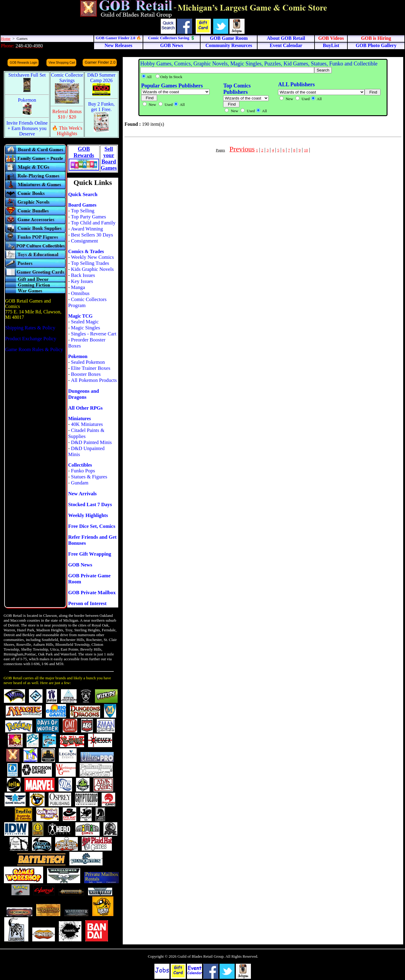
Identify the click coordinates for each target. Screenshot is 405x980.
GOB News (80, 565)
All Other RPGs (85, 408)
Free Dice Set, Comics (92, 526)
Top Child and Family (93, 223)
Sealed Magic (85, 322)
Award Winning (87, 229)
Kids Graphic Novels (92, 269)
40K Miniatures (87, 424)
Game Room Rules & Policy (34, 349)
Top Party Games (88, 217)
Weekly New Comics (92, 257)
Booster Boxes (86, 374)
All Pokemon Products (94, 380)
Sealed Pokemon (88, 362)
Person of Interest (87, 603)
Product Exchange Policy (31, 339)
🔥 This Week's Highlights (67, 131)
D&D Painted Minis (91, 442)
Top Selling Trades (90, 263)
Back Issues (83, 275)
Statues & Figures (89, 477)
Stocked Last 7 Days (90, 504)
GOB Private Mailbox (92, 593)
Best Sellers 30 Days (92, 235)
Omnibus (80, 293)
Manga (78, 287)
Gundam (80, 483)
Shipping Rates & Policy (30, 328)
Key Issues (82, 281)
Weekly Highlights (88, 515)
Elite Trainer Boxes (91, 368)
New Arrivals (82, 494)
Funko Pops (83, 471)
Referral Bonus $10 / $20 (67, 114)
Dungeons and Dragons (84, 394)
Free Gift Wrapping (90, 554)
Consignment (84, 241)
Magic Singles (85, 328)
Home (6, 38)
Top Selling (83, 211)
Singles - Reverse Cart (94, 334)
